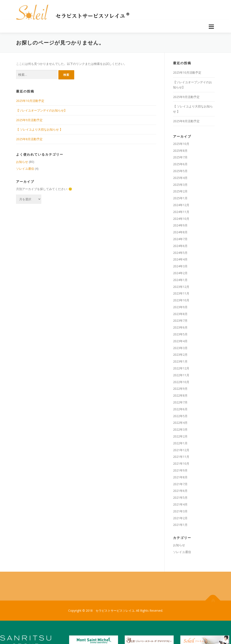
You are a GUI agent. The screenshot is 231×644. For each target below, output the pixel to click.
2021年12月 (181, 450)
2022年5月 (180, 416)
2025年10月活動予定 (30, 101)
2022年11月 (181, 375)
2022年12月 (181, 368)
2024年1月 (180, 280)
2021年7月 (180, 484)
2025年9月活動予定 (29, 120)
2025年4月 (180, 178)
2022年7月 (180, 402)
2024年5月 (180, 253)
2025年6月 (180, 164)
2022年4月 (180, 423)
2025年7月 (180, 157)
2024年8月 (180, 232)
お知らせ (22, 162)
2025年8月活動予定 (29, 139)
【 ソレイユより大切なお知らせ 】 (39, 129)
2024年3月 (180, 266)
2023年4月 (180, 341)
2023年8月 (180, 314)
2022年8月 (180, 395)
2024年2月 (180, 273)
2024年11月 (181, 212)
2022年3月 (180, 429)
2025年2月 (180, 191)
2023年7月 (180, 321)
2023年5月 (180, 334)
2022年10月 (181, 382)
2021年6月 (180, 491)
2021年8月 (180, 477)
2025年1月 (180, 198)
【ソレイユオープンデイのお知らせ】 (41, 110)
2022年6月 (180, 409)
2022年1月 (180, 443)
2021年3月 (180, 511)
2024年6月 (180, 246)
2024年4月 (180, 259)
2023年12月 (181, 287)
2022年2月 (180, 436)
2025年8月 (180, 151)
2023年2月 (180, 355)
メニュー (211, 27)
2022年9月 (180, 389)
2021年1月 (180, 525)
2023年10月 (181, 300)
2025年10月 (181, 144)
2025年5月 (180, 171)
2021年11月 (181, 457)
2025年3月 (180, 185)
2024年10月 (181, 219)
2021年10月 (181, 463)
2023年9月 (180, 307)
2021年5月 (180, 498)
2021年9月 (180, 470)
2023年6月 (180, 327)
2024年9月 (180, 225)
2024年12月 (181, 205)
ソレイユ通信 (25, 169)
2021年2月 (180, 518)
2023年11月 (181, 293)
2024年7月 (180, 239)
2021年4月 (180, 504)
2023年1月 (180, 361)
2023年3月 (180, 348)
